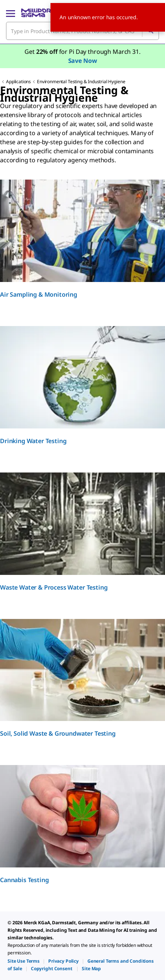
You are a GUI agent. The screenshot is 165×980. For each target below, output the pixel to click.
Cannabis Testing (24, 880)
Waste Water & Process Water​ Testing (54, 587)
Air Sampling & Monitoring (39, 294)
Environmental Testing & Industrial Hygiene (81, 82)
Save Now (83, 61)
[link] (24, 961)
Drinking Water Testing (33, 441)
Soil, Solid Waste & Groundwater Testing (58, 733)
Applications (18, 82)
